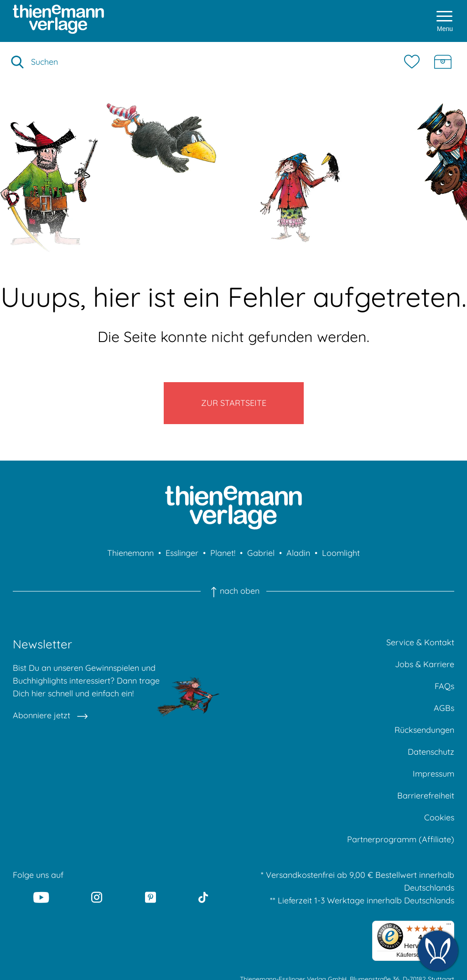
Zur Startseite (234, 403)
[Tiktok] (203, 897)
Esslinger (182, 553)
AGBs (444, 708)
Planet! (223, 553)
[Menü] (449, 926)
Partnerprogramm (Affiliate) (401, 839)
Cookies (439, 817)
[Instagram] (97, 897)
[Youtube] (41, 897)
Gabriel (261, 553)
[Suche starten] (17, 62)
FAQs (444, 686)
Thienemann (130, 553)
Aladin (298, 553)
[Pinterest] (150, 897)
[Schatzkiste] (443, 62)
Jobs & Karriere (425, 664)
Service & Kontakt (420, 642)
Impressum (433, 774)
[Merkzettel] (414, 62)
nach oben (233, 591)
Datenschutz (431, 752)
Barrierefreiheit (426, 796)
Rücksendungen (424, 730)
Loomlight (341, 553)
